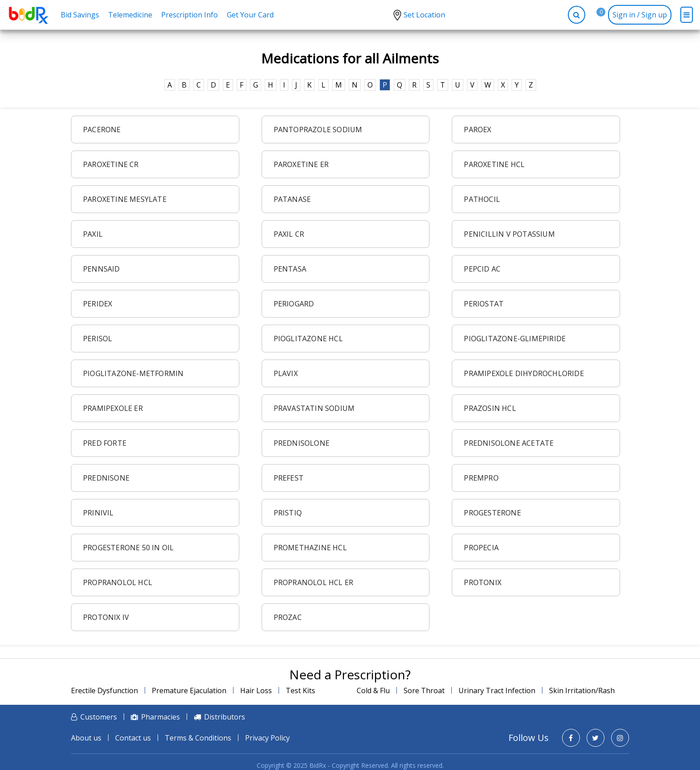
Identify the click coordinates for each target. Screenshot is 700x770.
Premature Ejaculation (189, 690)
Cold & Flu (373, 690)
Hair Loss (256, 690)
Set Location (424, 15)
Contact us (133, 738)
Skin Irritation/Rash (582, 690)
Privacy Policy (267, 738)
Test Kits (300, 690)
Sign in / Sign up (640, 15)
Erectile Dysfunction (104, 690)
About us (86, 738)
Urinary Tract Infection (497, 690)
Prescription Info (190, 15)
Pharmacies (160, 717)
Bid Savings (80, 15)
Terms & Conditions (198, 738)
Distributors (225, 717)
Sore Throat (424, 690)
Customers (99, 717)
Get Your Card (250, 15)
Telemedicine (130, 15)
